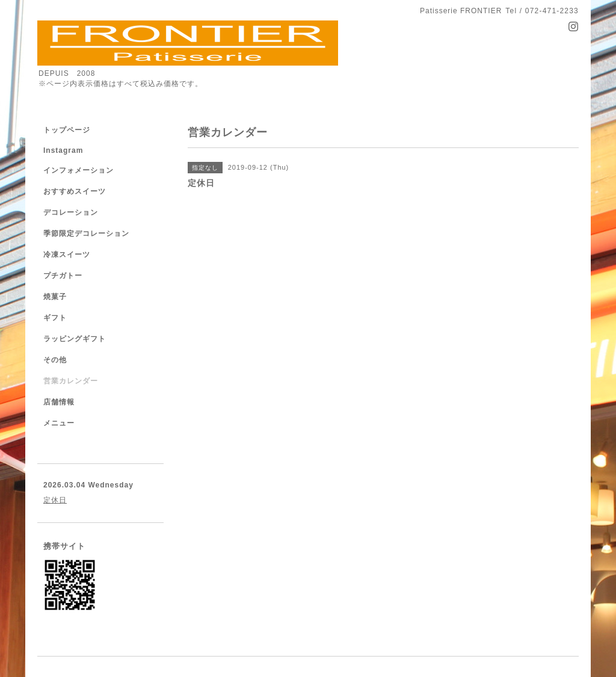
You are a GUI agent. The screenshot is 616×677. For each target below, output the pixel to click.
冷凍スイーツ (67, 255)
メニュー (59, 423)
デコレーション (71, 212)
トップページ (67, 130)
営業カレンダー (71, 381)
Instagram (63, 150)
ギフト (55, 318)
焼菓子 (55, 297)
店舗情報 (59, 402)
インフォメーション (79, 170)
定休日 (55, 500)
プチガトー (63, 276)
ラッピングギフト (75, 339)
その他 (55, 360)
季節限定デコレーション (86, 233)
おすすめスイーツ (75, 191)
